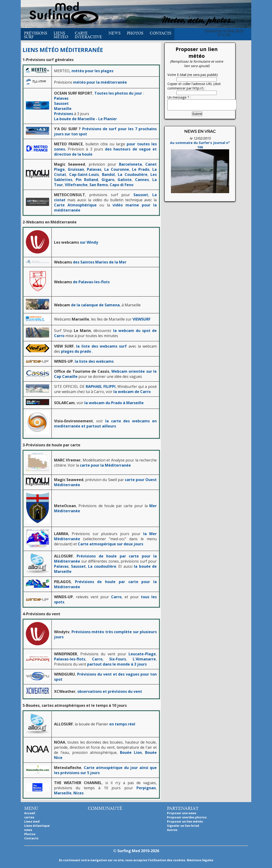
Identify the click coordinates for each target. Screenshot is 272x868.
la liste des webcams (94, 361)
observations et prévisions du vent (110, 691)
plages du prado (76, 351)
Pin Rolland (87, 180)
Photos (135, 33)
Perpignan (146, 788)
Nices (78, 793)
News (114, 33)
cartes (29, 817)
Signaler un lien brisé (183, 826)
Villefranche (76, 185)
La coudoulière (102, 566)
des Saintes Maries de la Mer (100, 262)
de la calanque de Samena (95, 305)
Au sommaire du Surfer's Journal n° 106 (200, 169)
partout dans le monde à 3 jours (117, 664)
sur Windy (89, 242)
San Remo (99, 185)
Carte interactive (88, 35)
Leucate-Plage (142, 654)
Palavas (61, 98)
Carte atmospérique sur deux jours (110, 544)
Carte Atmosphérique (75, 205)
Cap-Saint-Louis (84, 174)
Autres (172, 830)
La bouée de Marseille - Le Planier (85, 119)
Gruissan (76, 169)
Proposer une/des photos (187, 817)
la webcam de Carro (132, 392)
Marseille (63, 109)
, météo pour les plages (91, 71)
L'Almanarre (144, 659)
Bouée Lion (131, 752)
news (28, 830)
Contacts (160, 33)
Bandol (108, 174)
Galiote (125, 180)
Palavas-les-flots (70, 659)
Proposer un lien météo (185, 821)
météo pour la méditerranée (100, 82)
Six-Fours (118, 659)
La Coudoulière (133, 174)
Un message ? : (179, 97)
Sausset (61, 103)
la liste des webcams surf (101, 346)
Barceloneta (130, 164)
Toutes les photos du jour (118, 93)
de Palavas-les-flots (91, 282)
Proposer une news (182, 813)
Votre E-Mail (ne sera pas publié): (193, 75)
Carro (115, 597)
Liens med (32, 821)
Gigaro (108, 180)
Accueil (30, 813)
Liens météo (61, 35)
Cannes (142, 180)
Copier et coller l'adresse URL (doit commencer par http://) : (194, 86)
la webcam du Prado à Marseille (114, 403)
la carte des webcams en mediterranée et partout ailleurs (105, 424)
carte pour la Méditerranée (105, 465)
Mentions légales (200, 860)
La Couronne (117, 169)
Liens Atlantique (37, 826)
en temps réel (122, 724)
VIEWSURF (141, 319)
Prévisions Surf (36, 35)
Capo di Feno (122, 185)
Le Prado (141, 169)
